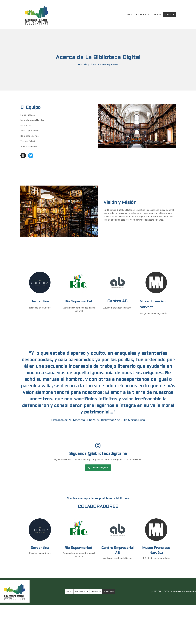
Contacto (157, 15)
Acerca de (169, 15)
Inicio (130, 15)
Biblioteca (142, 15)
